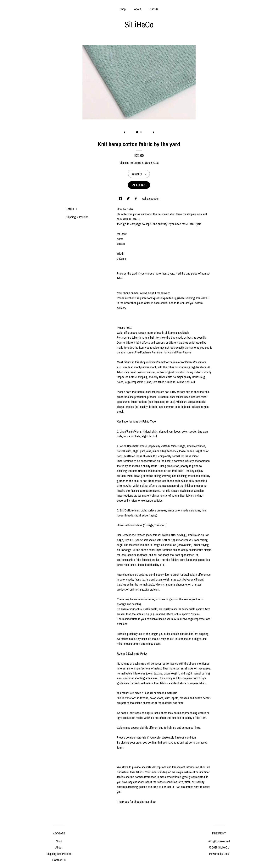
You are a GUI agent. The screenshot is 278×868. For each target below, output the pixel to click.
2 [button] (141, 132)
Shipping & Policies (77, 217)
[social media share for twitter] (128, 199)
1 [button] (137, 132)
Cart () (154, 9)
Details (72, 209)
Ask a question (151, 199)
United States (142, 163)
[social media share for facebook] (121, 199)
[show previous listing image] (125, 133)
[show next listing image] (153, 133)
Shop (123, 9)
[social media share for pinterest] (136, 199)
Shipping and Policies (59, 854)
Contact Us (59, 860)
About (138, 9)
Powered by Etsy (219, 854)
